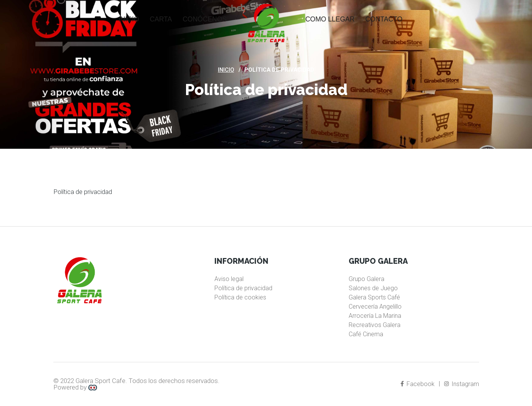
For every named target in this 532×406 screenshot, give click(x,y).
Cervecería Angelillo (375, 307)
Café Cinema (366, 334)
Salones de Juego (373, 288)
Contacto (384, 19)
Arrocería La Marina (375, 316)
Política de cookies (240, 297)
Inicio (129, 19)
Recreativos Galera (375, 325)
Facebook (418, 384)
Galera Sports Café (374, 297)
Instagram (462, 384)
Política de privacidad (243, 288)
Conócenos (205, 19)
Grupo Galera (366, 279)
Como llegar (330, 19)
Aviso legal (229, 279)
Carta (161, 19)
